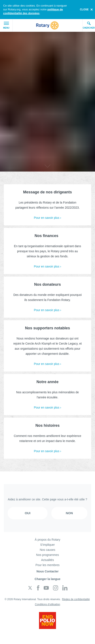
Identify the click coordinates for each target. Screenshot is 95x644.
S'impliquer (48, 545)
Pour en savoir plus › (47, 219)
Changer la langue (47, 579)
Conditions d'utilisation (47, 604)
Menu (6, 25)
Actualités (48, 560)
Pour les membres (47, 565)
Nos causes (47, 550)
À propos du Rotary (48, 540)
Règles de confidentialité (76, 599)
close (84, 10)
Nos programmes (47, 555)
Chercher (89, 25)
